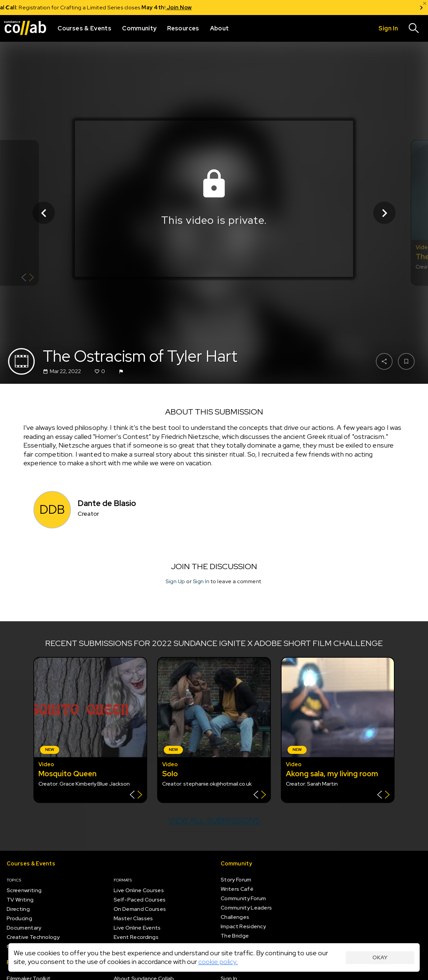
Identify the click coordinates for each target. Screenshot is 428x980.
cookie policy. (218, 962)
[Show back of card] (28, 278)
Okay (380, 957)
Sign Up (175, 581)
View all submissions (214, 820)
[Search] (414, 28)
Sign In (201, 581)
